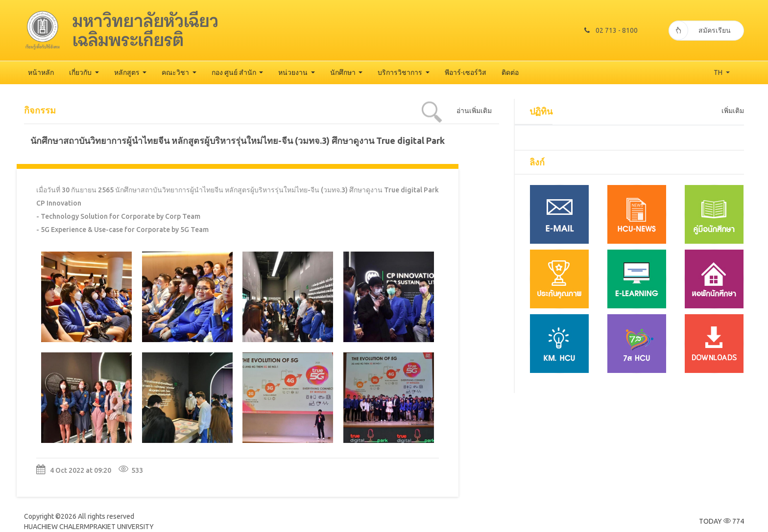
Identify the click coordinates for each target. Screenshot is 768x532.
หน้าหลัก (41, 72)
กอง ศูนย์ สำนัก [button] (235, 72)
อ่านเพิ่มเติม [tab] (474, 111)
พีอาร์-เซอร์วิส (466, 72)
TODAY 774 (721, 521)
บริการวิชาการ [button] (401, 72)
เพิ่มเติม (733, 111)
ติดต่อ (510, 72)
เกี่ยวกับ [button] (81, 72)
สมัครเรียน (700, 30)
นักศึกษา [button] (344, 72)
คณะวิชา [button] (176, 72)
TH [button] (719, 72)
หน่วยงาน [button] (294, 72)
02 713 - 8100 (611, 30)
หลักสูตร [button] (128, 72)
